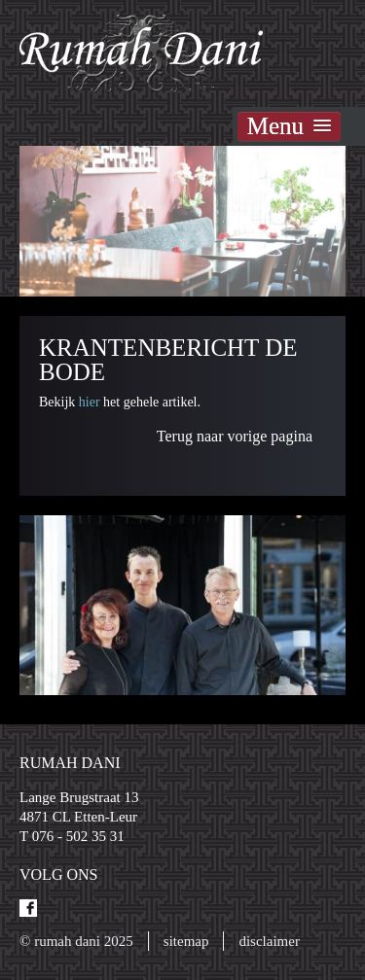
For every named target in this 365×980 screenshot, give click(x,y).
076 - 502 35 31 (78, 836)
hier (91, 402)
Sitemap (186, 941)
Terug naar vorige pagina (235, 436)
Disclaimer (269, 941)
